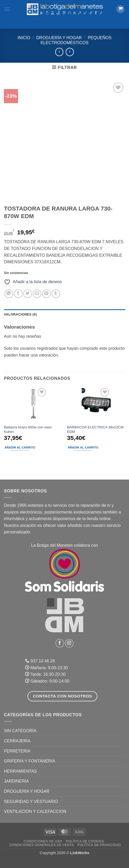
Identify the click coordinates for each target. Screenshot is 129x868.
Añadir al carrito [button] (20, 447)
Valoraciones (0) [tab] (20, 314)
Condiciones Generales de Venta (42, 845)
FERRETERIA (17, 751)
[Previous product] (70, 52)
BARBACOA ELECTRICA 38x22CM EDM (95, 430)
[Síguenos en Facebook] (60, 643)
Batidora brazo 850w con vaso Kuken (28, 430)
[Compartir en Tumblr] (56, 294)
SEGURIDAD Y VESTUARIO (31, 802)
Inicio (24, 38)
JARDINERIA (16, 781)
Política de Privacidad (99, 845)
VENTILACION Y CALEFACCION (35, 811)
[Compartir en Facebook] (18, 294)
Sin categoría (20, 731)
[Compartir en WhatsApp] (9, 294)
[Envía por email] (37, 294)
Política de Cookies (85, 841)
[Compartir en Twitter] (28, 294)
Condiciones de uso (43, 841)
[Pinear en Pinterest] (46, 294)
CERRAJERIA (17, 741)
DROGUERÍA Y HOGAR (59, 38)
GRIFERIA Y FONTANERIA (30, 761)
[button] (7, 9)
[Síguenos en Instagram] (69, 643)
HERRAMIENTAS (20, 771)
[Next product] (59, 52)
